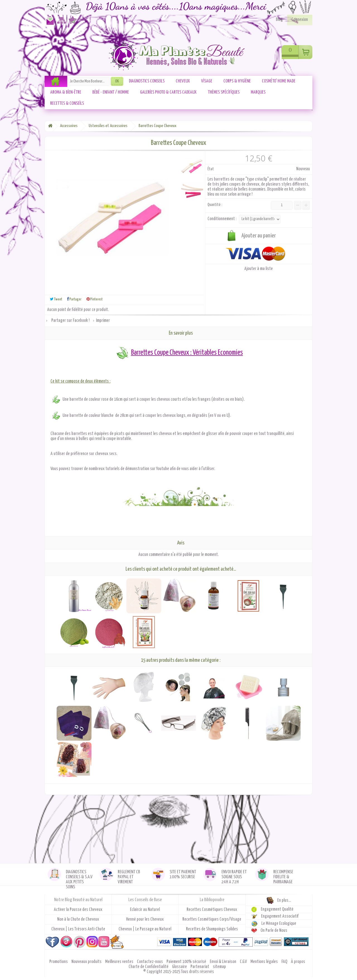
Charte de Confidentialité (149, 967)
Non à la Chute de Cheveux (78, 919)
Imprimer (103, 321)
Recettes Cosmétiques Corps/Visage (212, 919)
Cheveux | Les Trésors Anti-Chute (78, 929)
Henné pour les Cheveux (145, 919)
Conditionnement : (222, 219)
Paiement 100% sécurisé (187, 962)
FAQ (285, 962)
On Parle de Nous (274, 931)
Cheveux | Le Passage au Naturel (145, 929)
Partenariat (200, 967)
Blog (279, 20)
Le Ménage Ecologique (279, 924)
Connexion (300, 20)
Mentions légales (265, 962)
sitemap (219, 967)
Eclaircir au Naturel (145, 910)
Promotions (59, 962)
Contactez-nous (49, 23)
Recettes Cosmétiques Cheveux (212, 910)
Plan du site (61, 23)
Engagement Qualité (277, 909)
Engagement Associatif (280, 916)
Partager (74, 299)
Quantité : (215, 205)
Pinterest (95, 299)
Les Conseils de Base (145, 900)
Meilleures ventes (120, 962)
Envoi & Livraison (223, 962)
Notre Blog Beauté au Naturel (78, 900)
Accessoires (69, 126)
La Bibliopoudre (212, 900)
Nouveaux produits (87, 962)
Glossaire (180, 967)
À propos (298, 962)
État (211, 169)
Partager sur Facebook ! (70, 321)
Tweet (56, 299)
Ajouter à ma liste (259, 269)
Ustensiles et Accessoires (108, 126)
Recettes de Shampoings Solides (212, 929)
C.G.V (244, 962)
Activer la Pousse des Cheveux (78, 910)
